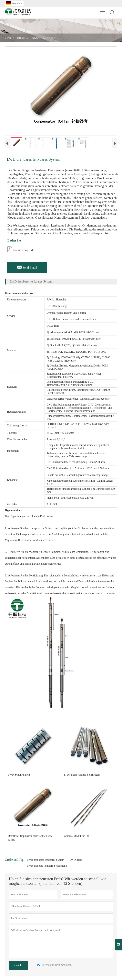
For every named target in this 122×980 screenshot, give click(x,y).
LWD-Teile (76, 860)
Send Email (27, 267)
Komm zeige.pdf (20, 249)
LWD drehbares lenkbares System (46, 860)
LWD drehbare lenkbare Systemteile (47, 866)
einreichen (18, 965)
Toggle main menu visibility (103, 11)
